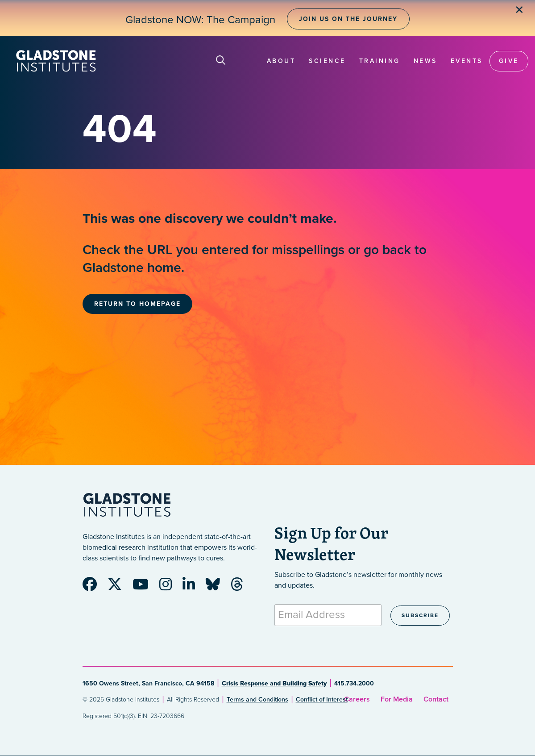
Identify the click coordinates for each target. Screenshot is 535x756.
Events (467, 61)
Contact (436, 699)
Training (380, 61)
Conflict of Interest (322, 700)
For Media (397, 699)
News (425, 61)
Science (327, 61)
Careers (357, 699)
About (281, 61)
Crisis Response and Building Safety (274, 683)
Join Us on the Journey (348, 19)
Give (509, 61)
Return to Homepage (137, 304)
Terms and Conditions (257, 700)
